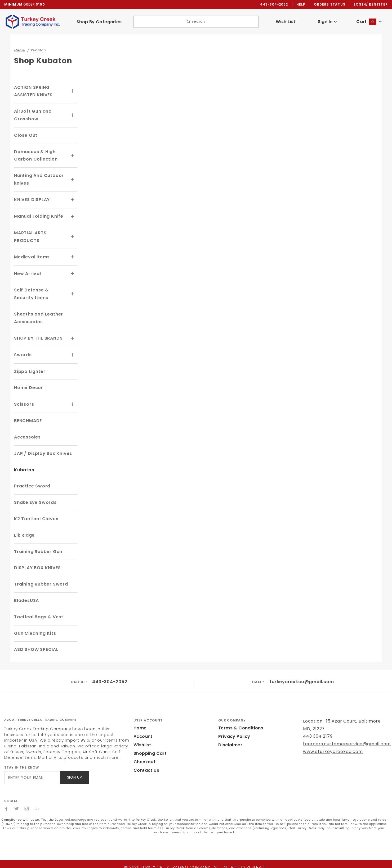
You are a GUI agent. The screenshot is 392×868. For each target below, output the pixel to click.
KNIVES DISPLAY (33, 200)
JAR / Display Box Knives (42, 451)
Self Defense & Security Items (40, 293)
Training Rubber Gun (37, 549)
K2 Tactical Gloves (35, 517)
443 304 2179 (317, 734)
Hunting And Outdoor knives (38, 180)
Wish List (286, 22)
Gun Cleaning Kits (34, 631)
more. (58, 755)
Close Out (25, 136)
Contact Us (145, 768)
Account (142, 735)
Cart (369, 22)
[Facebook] (6, 807)
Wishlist (142, 743)
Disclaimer (230, 743)
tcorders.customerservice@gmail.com (342, 742)
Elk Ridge (25, 533)
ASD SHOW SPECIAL (37, 648)
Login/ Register (371, 4)
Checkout (144, 760)
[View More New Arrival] (73, 273)
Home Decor (28, 386)
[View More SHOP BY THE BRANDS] (73, 337)
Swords (22, 353)
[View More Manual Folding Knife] (73, 216)
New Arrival (27, 273)
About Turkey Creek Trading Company (40, 718)
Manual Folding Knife (38, 216)
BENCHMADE (29, 419)
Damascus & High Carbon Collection (34, 156)
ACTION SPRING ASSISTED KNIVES (35, 92)
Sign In (327, 22)
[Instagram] (27, 807)
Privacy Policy (233, 735)
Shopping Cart (149, 751)
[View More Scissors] (73, 403)
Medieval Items (31, 256)
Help (302, 4)
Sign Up (74, 776)
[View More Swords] (73, 354)
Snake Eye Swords (35, 501)
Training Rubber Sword (40, 582)
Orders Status (331, 4)
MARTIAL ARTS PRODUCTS (31, 236)
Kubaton (23, 468)
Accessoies (27, 435)
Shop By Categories (99, 22)
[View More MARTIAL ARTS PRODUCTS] (73, 236)
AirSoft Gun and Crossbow (32, 115)
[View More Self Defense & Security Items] (73, 293)
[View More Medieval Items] (73, 257)
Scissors (24, 402)
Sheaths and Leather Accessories (37, 317)
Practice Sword (31, 484)
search (196, 22)
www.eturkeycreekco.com (329, 750)
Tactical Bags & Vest (37, 615)
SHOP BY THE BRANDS (40, 337)
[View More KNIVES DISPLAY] (73, 200)
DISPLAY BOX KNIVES (39, 566)
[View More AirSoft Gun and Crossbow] (73, 116)
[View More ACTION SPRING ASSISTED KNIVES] (73, 92)
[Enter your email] (32, 776)
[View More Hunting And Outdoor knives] (73, 180)
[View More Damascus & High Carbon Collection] (73, 156)
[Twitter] (17, 807)
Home (140, 726)
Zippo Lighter (29, 370)
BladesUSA (26, 599)
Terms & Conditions (239, 726)
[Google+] (37, 807)
